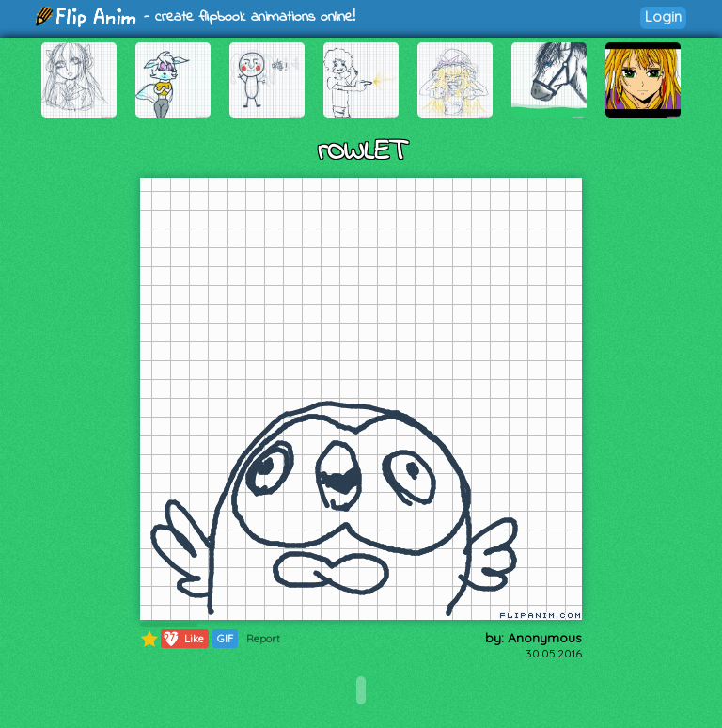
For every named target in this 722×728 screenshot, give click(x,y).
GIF (225, 639)
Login (663, 16)
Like (183, 639)
